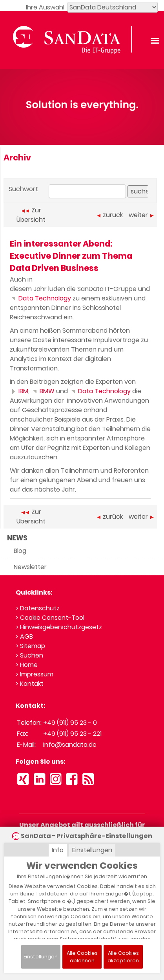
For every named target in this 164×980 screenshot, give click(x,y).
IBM (19, 391)
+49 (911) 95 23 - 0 (70, 723)
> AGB (24, 636)
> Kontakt (30, 684)
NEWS (17, 538)
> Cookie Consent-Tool (50, 618)
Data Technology (40, 298)
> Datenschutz (38, 608)
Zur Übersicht (31, 215)
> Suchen (29, 655)
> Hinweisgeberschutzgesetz (59, 627)
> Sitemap (30, 646)
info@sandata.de (70, 745)
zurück (110, 215)
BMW (43, 391)
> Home (27, 665)
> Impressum (35, 674)
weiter (141, 215)
